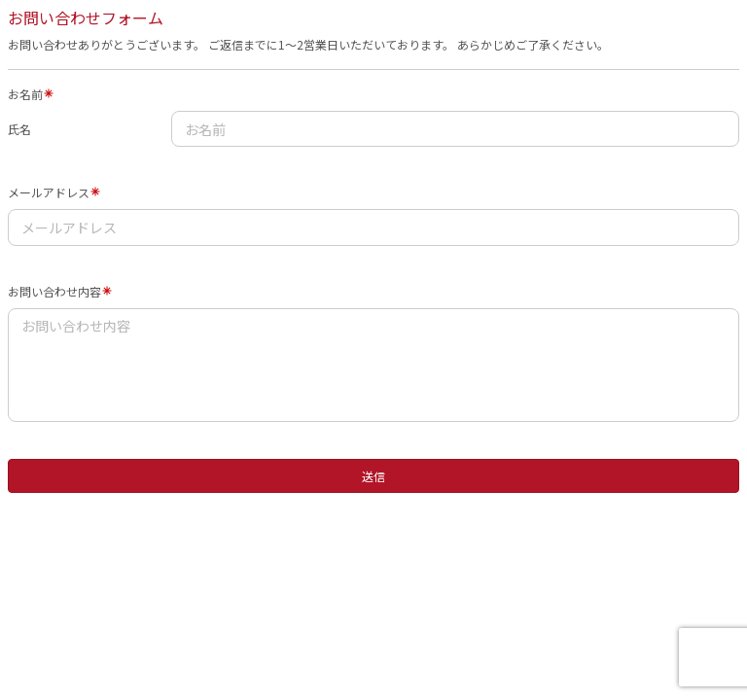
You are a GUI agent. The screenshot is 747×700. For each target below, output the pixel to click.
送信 (373, 476)
